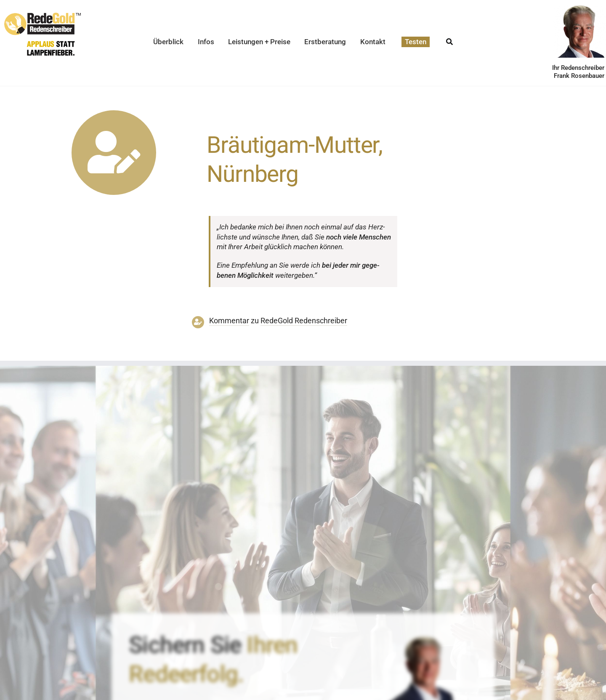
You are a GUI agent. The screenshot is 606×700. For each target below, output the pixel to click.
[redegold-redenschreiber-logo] (43, 16)
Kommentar (229, 321)
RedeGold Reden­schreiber (304, 321)
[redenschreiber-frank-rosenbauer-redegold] (424, 639)
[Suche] (449, 39)
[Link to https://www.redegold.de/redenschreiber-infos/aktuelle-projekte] (114, 153)
